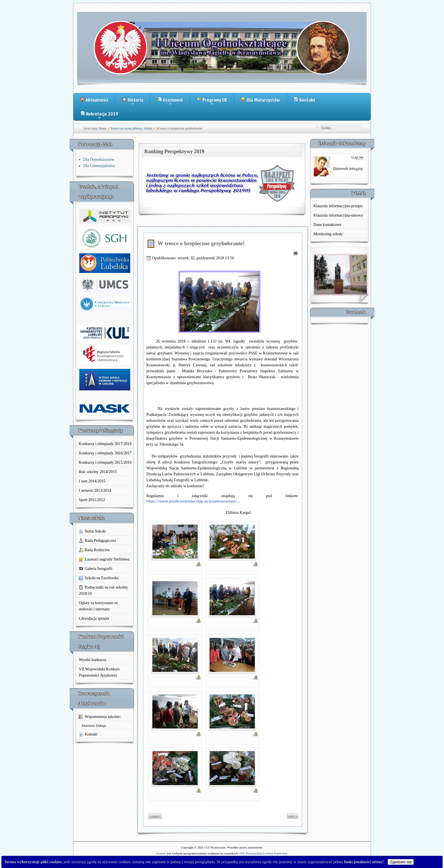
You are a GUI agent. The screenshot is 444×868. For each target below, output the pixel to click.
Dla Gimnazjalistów (99, 166)
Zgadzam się (401, 862)
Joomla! (161, 853)
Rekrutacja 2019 (99, 116)
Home (103, 128)
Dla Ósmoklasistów (99, 160)
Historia (133, 102)
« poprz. (155, 816)
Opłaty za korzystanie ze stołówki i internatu (98, 606)
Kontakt (304, 100)
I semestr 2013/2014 (95, 490)
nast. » (293, 816)
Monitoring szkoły (328, 234)
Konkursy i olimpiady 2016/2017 (105, 453)
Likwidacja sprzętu (94, 618)
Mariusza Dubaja (94, 726)
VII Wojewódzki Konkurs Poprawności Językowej (99, 672)
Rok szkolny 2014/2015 (98, 472)
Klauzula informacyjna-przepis (338, 206)
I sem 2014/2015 (92, 481)
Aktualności (94, 100)
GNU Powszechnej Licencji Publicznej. (263, 853)
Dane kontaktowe (327, 225)
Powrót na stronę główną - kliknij (131, 128)
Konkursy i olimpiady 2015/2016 (105, 462)
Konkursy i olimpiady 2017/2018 (105, 444)
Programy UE (212, 102)
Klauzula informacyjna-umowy (338, 215)
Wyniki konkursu (92, 660)
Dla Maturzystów (260, 100)
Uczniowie (170, 102)
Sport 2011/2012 (92, 500)
